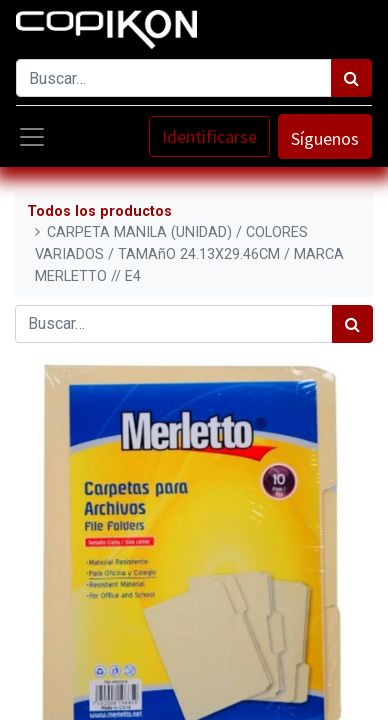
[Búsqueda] (351, 78)
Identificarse (209, 136)
